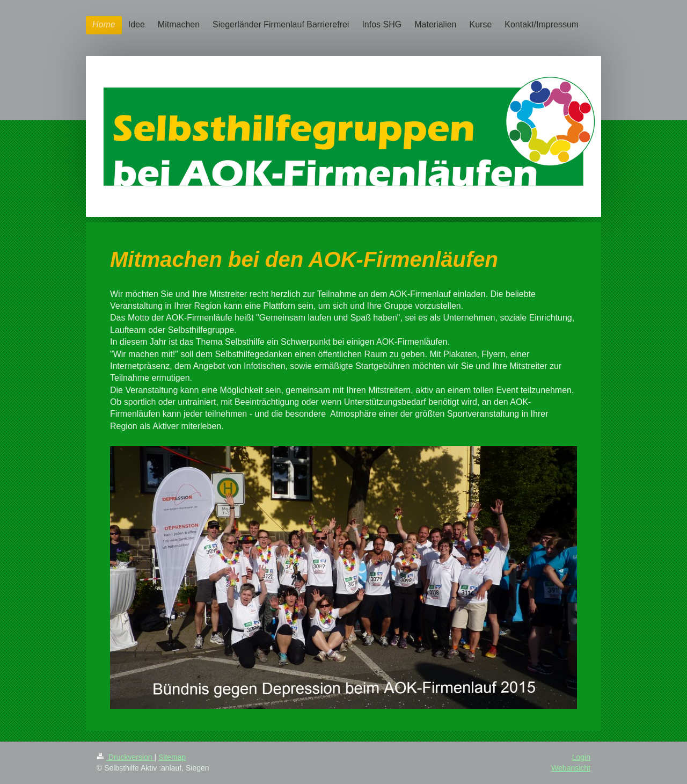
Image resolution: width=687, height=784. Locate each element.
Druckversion (125, 757)
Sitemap (172, 757)
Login (581, 757)
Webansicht (571, 768)
